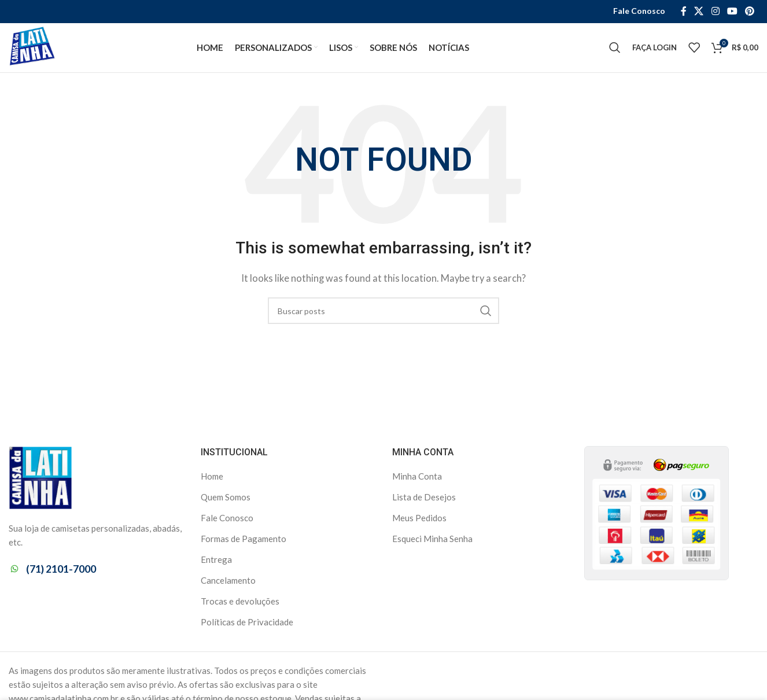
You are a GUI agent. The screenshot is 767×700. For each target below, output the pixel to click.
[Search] (615, 49)
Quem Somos (226, 500)
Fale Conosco (227, 521)
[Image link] (40, 480)
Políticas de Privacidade (247, 625)
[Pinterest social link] (750, 12)
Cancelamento (228, 583)
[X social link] (699, 12)
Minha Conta (417, 479)
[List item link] (96, 572)
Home (212, 479)
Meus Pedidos (419, 521)
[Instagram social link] (715, 12)
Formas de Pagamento (244, 541)
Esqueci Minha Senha (432, 541)
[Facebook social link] (683, 12)
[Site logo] (34, 48)
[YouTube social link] (732, 12)
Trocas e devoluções (240, 604)
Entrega (216, 562)
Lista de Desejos (424, 500)
